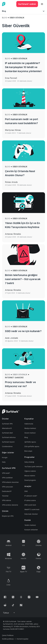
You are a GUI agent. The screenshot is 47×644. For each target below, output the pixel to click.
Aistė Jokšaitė (12, 338)
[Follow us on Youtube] (37, 597)
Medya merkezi (30, 428)
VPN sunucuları (7, 487)
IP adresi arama (30, 500)
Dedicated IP (7, 491)
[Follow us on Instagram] (29, 597)
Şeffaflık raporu (30, 442)
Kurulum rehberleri (31, 530)
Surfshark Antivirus (9, 437)
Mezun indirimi (30, 476)
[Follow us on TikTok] (13, 605)
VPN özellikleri (7, 478)
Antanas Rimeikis (13, 234)
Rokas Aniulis (11, 182)
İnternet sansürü (14, 378)
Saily (4, 462)
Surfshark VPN (7, 424)
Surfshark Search (8, 442)
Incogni (5, 457)
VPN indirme (7, 500)
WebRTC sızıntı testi (32, 509)
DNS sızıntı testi (30, 505)
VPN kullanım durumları (10, 482)
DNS (26, 491)
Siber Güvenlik (20, 59)
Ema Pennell (11, 78)
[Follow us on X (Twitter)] (13, 597)
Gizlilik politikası (8, 639)
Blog (5, 18)
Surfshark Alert (7, 433)
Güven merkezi (30, 433)
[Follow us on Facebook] (5, 597)
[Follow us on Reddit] (5, 605)
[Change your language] (9, 613)
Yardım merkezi (30, 525)
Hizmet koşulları (22, 639)
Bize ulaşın (28, 451)
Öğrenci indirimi (30, 471)
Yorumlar (5, 496)
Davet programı (30, 480)
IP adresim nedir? (31, 496)
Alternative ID (7, 428)
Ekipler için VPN (8, 516)
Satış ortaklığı (29, 462)
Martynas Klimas (13, 130)
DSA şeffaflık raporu (32, 446)
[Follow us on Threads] (21, 597)
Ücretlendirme (7, 446)
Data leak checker (31, 514)
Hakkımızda (29, 424)
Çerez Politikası (8, 635)
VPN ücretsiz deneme (10, 505)
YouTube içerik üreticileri (33, 467)
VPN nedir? (6, 473)
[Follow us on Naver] (21, 605)
